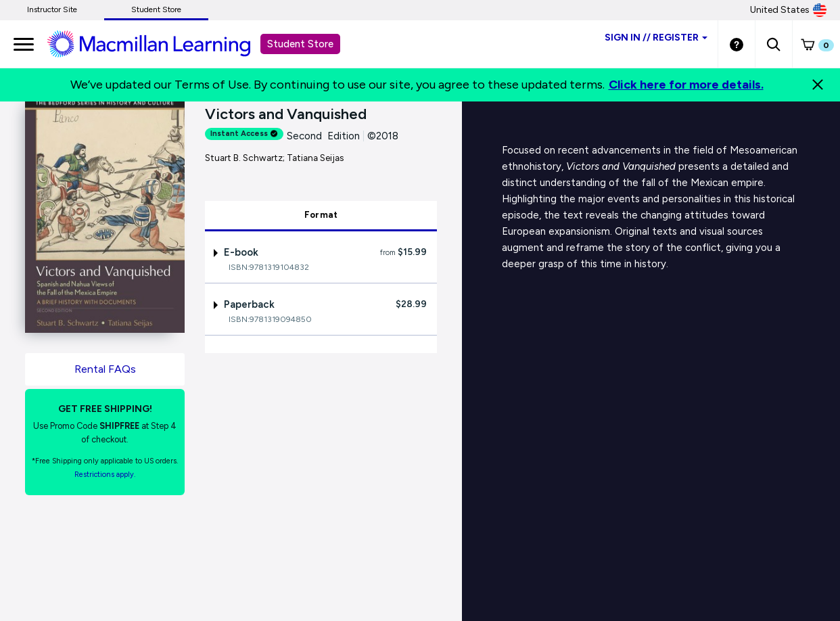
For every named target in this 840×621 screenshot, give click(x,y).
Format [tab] (321, 215)
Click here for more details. (686, 85)
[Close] (818, 85)
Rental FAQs (105, 369)
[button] (773, 44)
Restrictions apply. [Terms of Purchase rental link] (105, 475)
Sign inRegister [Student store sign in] (656, 38)
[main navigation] (24, 44)
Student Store (156, 9)
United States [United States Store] (788, 10)
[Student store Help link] (737, 44)
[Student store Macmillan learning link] (159, 43)
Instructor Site (52, 9)
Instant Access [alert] (244, 134)
